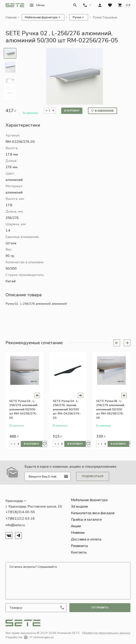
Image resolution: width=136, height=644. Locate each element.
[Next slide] (127, 343)
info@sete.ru (15, 525)
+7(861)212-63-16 (20, 519)
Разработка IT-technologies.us (30, 637)
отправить (100, 608)
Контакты (79, 552)
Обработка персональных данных (106, 633)
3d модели (79, 506)
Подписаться (93, 476)
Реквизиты (79, 546)
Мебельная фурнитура (89, 500)
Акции (76, 526)
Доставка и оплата (86, 539)
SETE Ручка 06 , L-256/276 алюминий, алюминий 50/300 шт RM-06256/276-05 (110, 409)
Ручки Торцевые (105, 17)
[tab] (10, 53)
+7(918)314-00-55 (20, 512)
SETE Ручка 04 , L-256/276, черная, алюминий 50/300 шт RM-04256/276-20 (67, 409)
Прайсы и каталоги (86, 519)
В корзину (72, 111)
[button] (37, 5)
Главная (11, 17)
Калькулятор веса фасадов (93, 513)
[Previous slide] (117, 343)
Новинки (78, 533)
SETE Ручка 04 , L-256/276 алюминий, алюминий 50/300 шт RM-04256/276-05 (24, 409)
